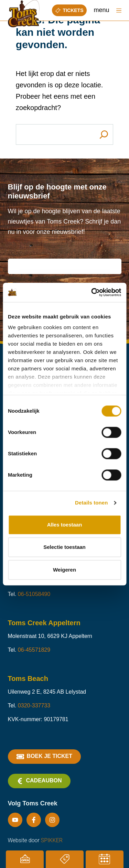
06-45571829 (34, 650)
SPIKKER (52, 840)
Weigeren (64, 570)
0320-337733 (34, 706)
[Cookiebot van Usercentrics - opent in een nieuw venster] (92, 292)
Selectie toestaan (64, 547)
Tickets (69, 10)
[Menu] (119, 10)
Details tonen (91, 503)
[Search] (104, 134)
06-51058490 (34, 594)
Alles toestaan (65, 525)
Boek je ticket (44, 757)
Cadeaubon (39, 781)
